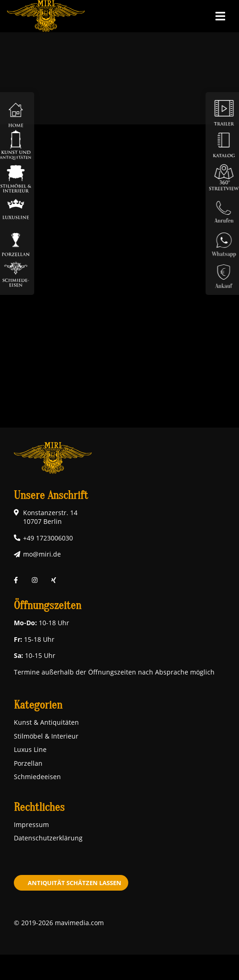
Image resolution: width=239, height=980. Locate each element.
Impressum (31, 824)
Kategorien (38, 705)
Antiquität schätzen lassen (75, 883)
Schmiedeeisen (37, 777)
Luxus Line (30, 749)
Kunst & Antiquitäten (46, 722)
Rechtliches (39, 807)
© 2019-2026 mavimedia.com (59, 923)
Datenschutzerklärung (48, 838)
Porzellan (28, 763)
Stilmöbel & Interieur (46, 736)
